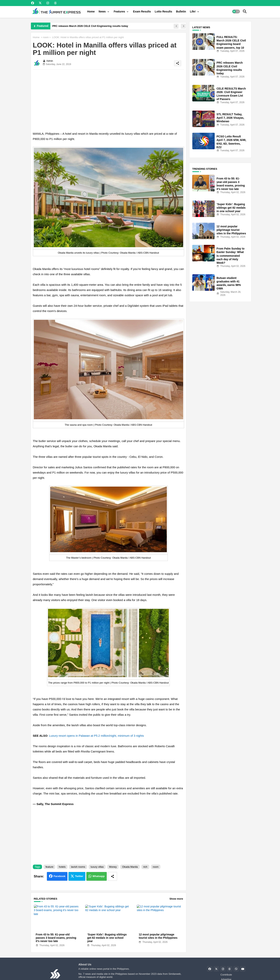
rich (145, 867)
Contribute (226, 975)
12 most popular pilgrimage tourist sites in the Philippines (158, 936)
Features (119, 11)
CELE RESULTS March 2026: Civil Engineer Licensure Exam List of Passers (231, 94)
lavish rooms (78, 867)
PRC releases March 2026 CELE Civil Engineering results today (90, 26)
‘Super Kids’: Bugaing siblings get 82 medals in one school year (107, 938)
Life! (193, 11)
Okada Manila (130, 867)
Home (91, 11)
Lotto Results (163, 11)
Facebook (59, 876)
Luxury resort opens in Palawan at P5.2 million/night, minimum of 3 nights (96, 736)
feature (49, 867)
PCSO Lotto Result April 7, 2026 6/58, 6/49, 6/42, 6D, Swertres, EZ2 (231, 142)
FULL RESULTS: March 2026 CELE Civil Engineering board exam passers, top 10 (231, 42)
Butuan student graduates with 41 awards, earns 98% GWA (229, 283)
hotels (62, 867)
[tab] (91, 11)
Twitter (79, 876)
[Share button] (112, 876)
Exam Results (142, 11)
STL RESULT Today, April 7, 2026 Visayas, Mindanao (230, 118)
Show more (176, 899)
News (102, 11)
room (46, 37)
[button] (236, 11)
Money (113, 867)
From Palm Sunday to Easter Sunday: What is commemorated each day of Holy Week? (231, 256)
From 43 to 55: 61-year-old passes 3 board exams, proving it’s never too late (56, 938)
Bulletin (181, 11)
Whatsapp (99, 876)
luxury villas (97, 867)
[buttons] (33, 3)
